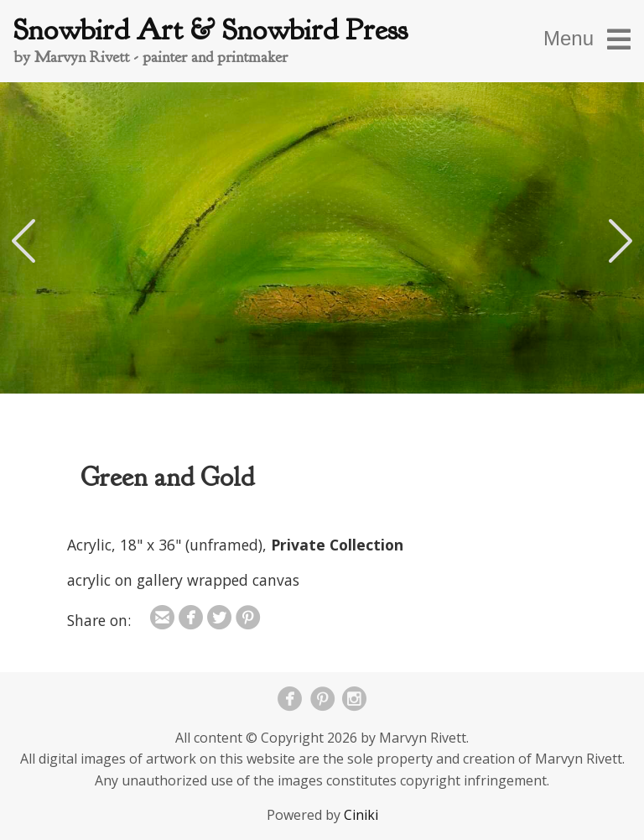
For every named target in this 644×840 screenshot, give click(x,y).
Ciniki (361, 815)
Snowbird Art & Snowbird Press (210, 30)
